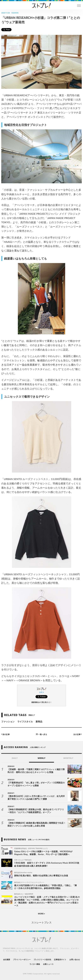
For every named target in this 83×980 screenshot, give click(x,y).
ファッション (8, 721)
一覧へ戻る (41, 734)
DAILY (15, 758)
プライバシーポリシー (22, 959)
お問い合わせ (75, 959)
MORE (42, 914)
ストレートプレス (41, 922)
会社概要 (7, 959)
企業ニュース (48, 964)
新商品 (39, 721)
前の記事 (5, 734)
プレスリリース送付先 (42, 959)
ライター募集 (35, 964)
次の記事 (78, 734)
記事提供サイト (60, 959)
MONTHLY (68, 758)
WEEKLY (41, 758)
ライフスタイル (25, 721)
